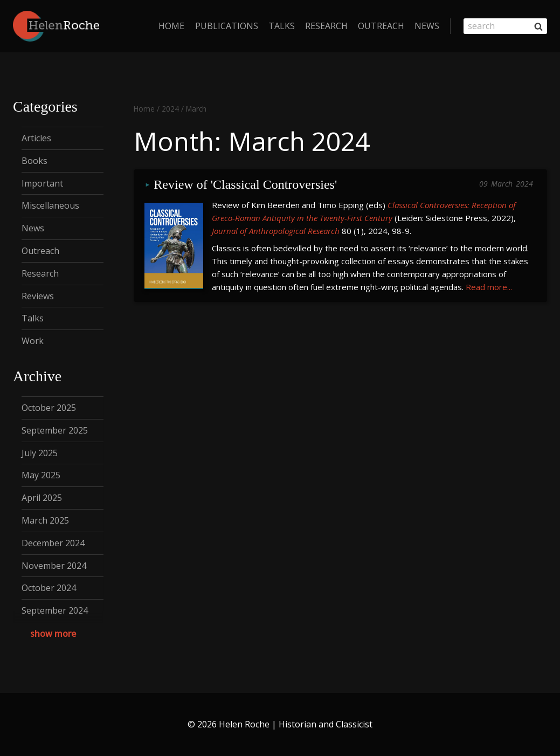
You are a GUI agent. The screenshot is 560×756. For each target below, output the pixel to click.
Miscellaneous (50, 205)
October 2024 (49, 588)
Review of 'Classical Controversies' (245, 185)
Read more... (489, 287)
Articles (36, 138)
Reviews (38, 296)
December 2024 (53, 543)
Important (42, 183)
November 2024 (54, 566)
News (427, 26)
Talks (282, 26)
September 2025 (55, 430)
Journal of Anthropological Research (276, 231)
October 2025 (49, 408)
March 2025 (45, 520)
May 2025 (41, 475)
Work (33, 341)
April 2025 (42, 498)
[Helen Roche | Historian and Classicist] (56, 26)
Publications (227, 26)
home (171, 26)
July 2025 (40, 453)
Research (326, 26)
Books (34, 161)
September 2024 (55, 610)
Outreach (381, 26)
